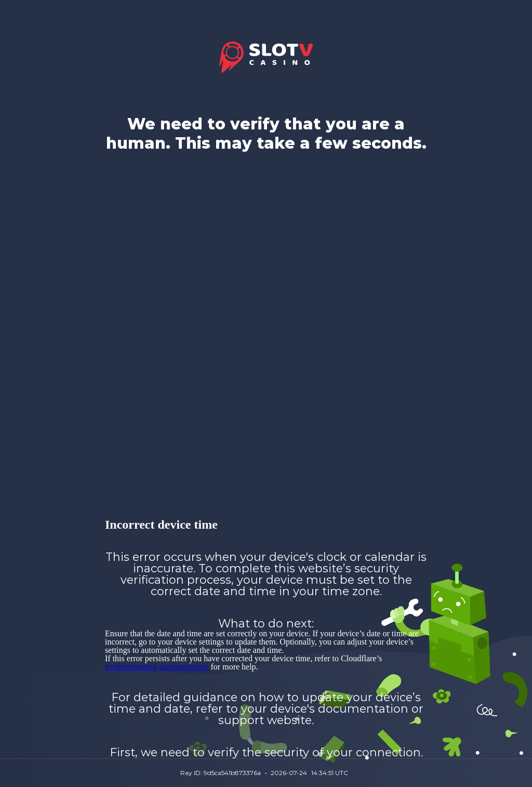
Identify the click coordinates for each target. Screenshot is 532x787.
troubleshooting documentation (157, 667)
